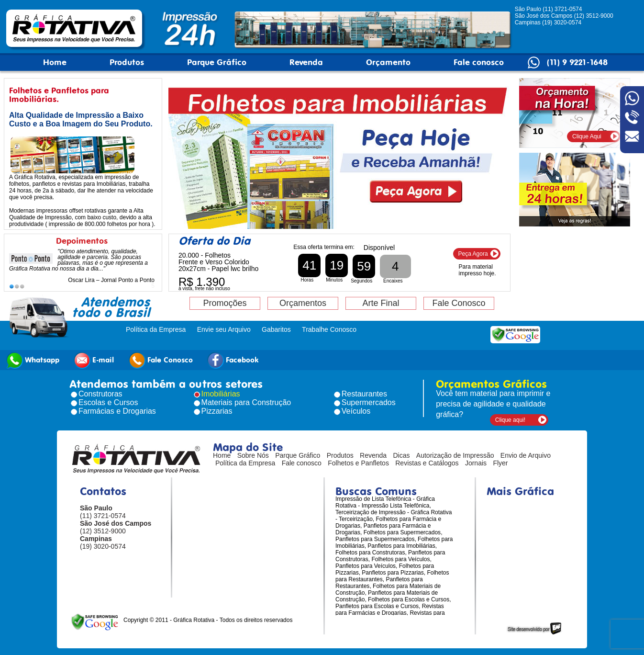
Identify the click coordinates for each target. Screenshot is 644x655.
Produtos (127, 62)
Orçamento (388, 62)
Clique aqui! (510, 420)
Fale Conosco (459, 303)
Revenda (306, 62)
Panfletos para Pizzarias (393, 573)
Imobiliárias (221, 394)
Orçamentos (303, 303)
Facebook (233, 360)
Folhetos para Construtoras (370, 553)
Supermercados (369, 402)
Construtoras (100, 394)
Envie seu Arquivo (224, 329)
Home (55, 62)
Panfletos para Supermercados (375, 539)
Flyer (500, 463)
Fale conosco (479, 62)
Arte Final (381, 303)
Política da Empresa (156, 329)
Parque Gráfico (217, 62)
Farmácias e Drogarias (117, 411)
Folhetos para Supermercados (402, 532)
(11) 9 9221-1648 (577, 62)
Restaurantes (364, 394)
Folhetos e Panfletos (358, 463)
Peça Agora (473, 254)
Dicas (402, 455)
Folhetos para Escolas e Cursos (409, 599)
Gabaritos (276, 329)
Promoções (225, 303)
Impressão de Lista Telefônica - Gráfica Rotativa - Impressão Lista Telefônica (385, 502)
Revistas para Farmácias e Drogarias (390, 610)
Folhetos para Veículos (400, 559)
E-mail (94, 360)
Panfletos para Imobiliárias (401, 546)
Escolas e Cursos (108, 402)
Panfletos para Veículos (366, 566)
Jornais (476, 463)
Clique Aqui (587, 136)
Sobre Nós (253, 455)
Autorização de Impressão (455, 455)
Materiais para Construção (246, 402)
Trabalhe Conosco (329, 329)
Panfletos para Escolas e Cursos (377, 606)
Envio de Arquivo (526, 455)
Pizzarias (217, 411)
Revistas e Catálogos (427, 463)
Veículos (356, 411)
